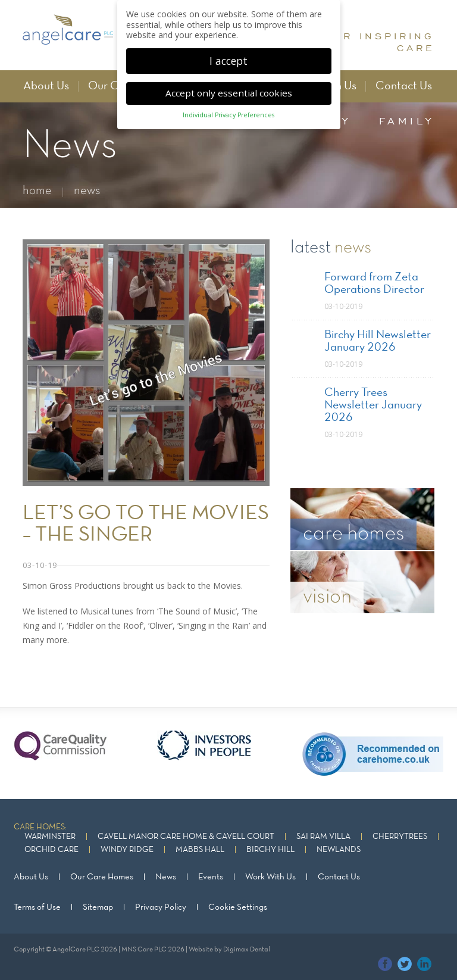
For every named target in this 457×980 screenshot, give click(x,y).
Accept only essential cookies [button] (229, 84)
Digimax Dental (247, 949)
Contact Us (404, 86)
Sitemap (98, 907)
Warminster (50, 837)
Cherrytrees (400, 837)
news (87, 191)
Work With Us (270, 877)
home (37, 191)
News (166, 877)
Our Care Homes (102, 877)
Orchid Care (51, 850)
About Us (46, 86)
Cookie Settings (238, 907)
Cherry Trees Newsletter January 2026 (373, 405)
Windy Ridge (127, 850)
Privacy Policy (161, 907)
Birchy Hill (270, 850)
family (407, 121)
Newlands (339, 850)
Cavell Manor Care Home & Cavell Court (186, 837)
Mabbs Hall (200, 850)
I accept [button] (228, 52)
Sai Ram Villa (323, 837)
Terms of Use (37, 907)
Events (211, 877)
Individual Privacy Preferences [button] (228, 107)
